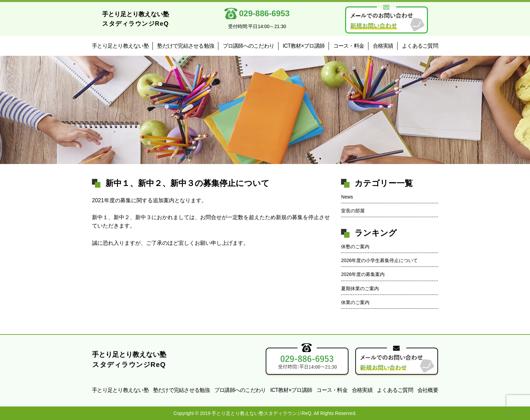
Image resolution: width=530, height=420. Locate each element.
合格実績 (383, 46)
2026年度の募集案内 (363, 274)
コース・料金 (349, 46)
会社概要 (428, 390)
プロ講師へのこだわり (249, 46)
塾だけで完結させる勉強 (186, 46)
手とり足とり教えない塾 (120, 46)
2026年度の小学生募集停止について (379, 260)
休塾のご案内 (355, 247)
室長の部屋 (353, 211)
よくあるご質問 (420, 46)
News (347, 197)
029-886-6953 (261, 14)
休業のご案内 (355, 302)
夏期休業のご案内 (360, 288)
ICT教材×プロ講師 (304, 46)
